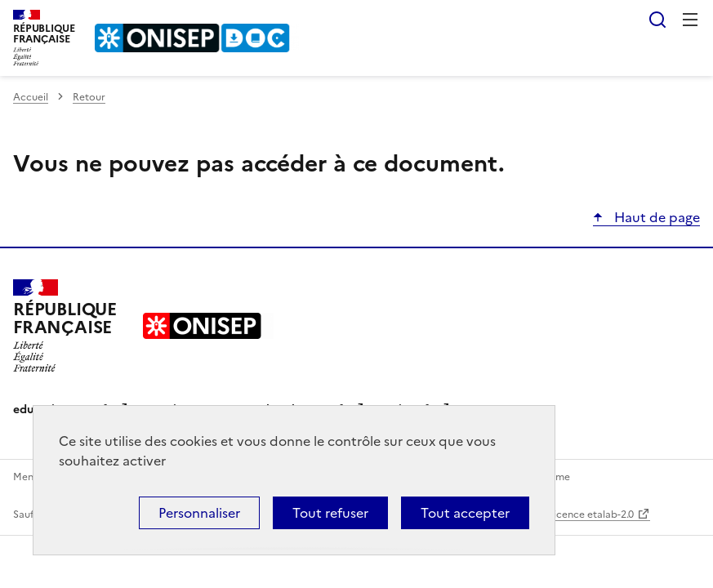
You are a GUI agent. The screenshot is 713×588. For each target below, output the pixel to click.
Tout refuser (330, 513)
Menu (690, 20)
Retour (89, 97)
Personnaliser (199, 513)
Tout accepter (465, 513)
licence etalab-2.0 (593, 514)
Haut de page (655, 217)
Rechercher (657, 20)
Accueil (31, 97)
